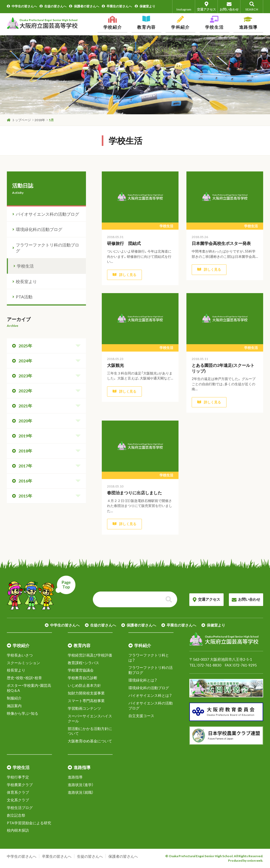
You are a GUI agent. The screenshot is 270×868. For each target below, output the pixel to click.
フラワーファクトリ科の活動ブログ (47, 248)
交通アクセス (206, 6)
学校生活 (25, 266)
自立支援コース (141, 716)
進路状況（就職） (81, 792)
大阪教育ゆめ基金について (90, 741)
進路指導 (75, 777)
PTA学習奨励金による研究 (29, 823)
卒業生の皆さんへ (117, 6)
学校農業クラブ (20, 785)
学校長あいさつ (20, 655)
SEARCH (252, 6)
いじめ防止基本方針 (84, 685)
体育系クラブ (18, 792)
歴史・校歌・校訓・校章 (24, 678)
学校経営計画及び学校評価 (90, 655)
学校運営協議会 (81, 670)
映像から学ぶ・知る (23, 713)
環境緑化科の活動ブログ (39, 229)
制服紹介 (14, 698)
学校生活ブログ (20, 808)
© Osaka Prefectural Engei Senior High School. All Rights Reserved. (214, 856)
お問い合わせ (229, 6)
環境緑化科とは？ (143, 680)
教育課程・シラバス (83, 663)
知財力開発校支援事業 (86, 693)
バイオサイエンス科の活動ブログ (47, 214)
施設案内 (14, 706)
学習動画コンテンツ (84, 708)
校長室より (26, 281)
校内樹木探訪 (18, 830)
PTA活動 (24, 297)
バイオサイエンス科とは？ (150, 695)
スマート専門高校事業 (86, 701)
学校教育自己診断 (83, 678)
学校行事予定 (18, 777)
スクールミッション (23, 663)
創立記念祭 (16, 815)
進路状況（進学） (81, 785)
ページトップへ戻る (41, 593)
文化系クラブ (18, 800)
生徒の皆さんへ (53, 6)
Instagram (184, 6)
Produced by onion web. (246, 860)
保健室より (145, 6)
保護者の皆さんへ (84, 6)
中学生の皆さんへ (22, 6)
